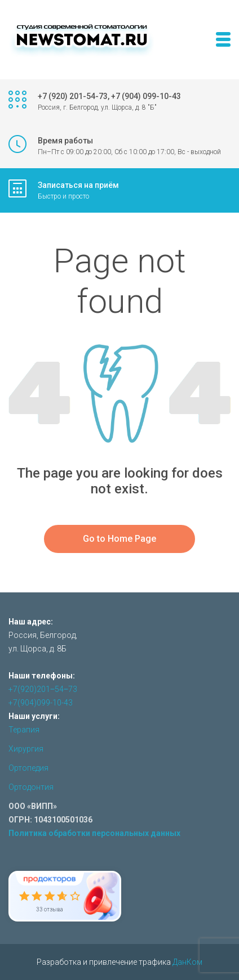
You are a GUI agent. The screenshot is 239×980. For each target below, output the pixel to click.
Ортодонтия (31, 787)
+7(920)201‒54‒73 (43, 689)
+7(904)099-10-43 (41, 703)
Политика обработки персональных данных (94, 833)
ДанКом (187, 962)
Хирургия (26, 749)
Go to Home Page (119, 539)
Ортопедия (28, 768)
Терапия (24, 730)
